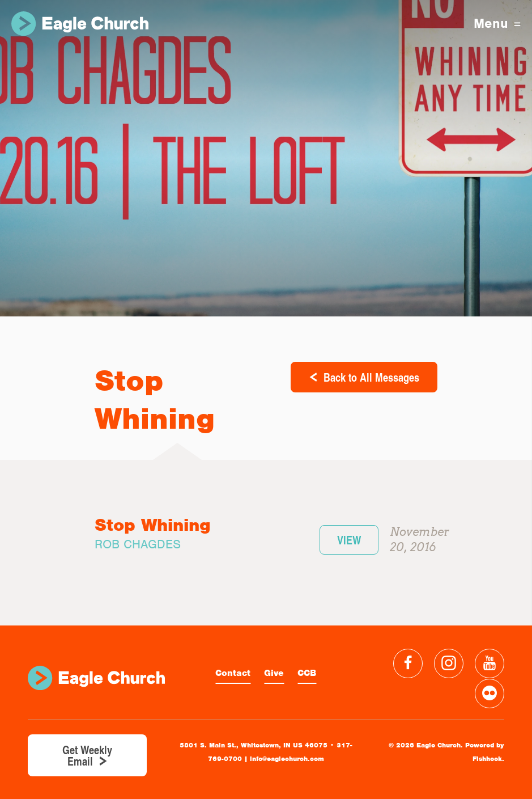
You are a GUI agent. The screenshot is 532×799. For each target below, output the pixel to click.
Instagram (449, 663)
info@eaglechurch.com (287, 759)
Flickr (490, 694)
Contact (233, 673)
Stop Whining (153, 525)
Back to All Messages (371, 377)
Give (274, 673)
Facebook (408, 663)
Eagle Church (80, 24)
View (349, 540)
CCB (307, 673)
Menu (497, 24)
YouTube (490, 663)
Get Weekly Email (87, 755)
